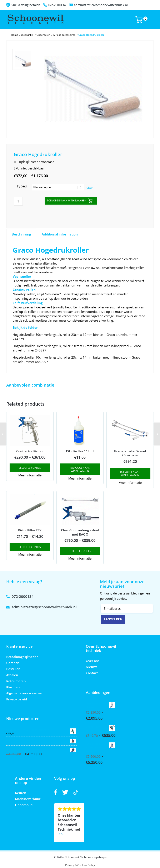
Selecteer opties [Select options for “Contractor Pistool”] (30, 468)
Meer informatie (30, 475)
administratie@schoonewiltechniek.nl (101, 5)
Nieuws (91, 667)
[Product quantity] (18, 201)
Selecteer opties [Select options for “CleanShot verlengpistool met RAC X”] (80, 551)
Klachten (13, 687)
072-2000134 (57, 5)
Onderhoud (24, 805)
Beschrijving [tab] (21, 234)
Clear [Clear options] (90, 188)
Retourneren (16, 681)
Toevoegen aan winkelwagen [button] (80, 469)
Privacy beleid (17, 699)
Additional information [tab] (60, 234)
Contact (92, 673)
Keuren (21, 793)
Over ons (93, 661)
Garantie (13, 663)
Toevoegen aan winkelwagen (67, 200)
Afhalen (12, 675)
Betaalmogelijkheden (22, 657)
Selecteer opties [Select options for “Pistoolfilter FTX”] (30, 547)
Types (22, 186)
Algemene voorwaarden (24, 693)
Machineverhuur (28, 799)
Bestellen (13, 669)
